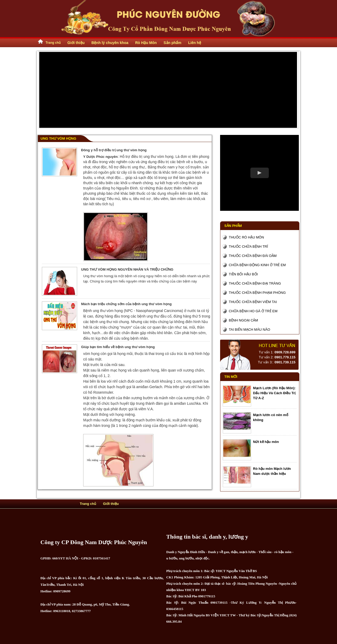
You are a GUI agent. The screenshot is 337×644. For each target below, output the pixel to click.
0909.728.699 (285, 352)
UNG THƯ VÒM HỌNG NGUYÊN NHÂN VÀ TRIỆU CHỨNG (127, 269)
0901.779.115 (285, 357)
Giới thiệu (111, 504)
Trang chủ (53, 43)
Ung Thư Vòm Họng (58, 138)
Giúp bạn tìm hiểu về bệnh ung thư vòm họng (118, 347)
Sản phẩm (233, 226)
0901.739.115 (285, 362)
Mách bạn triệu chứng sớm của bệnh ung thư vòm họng (126, 304)
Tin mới (231, 377)
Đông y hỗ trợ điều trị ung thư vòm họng (114, 150)
